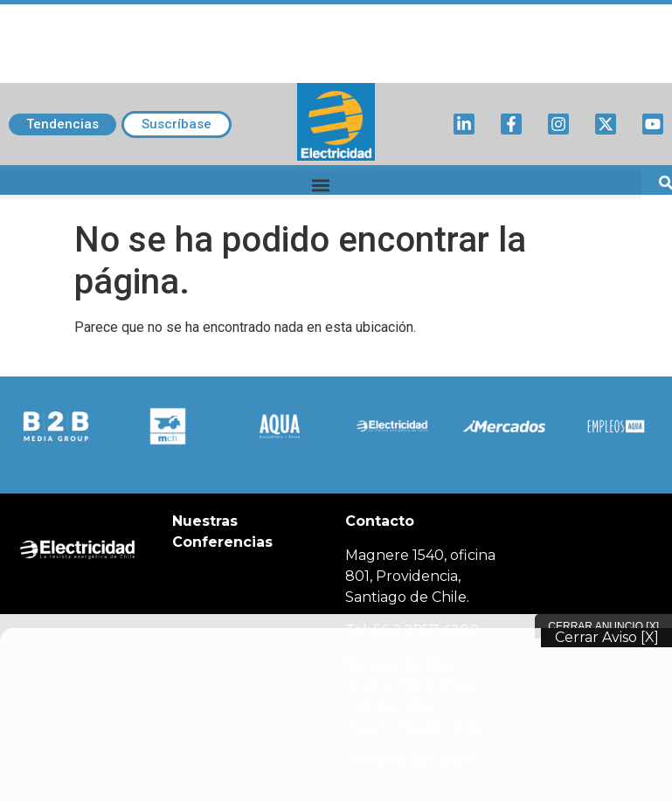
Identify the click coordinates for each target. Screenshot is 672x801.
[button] (321, 185)
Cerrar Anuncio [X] (603, 626)
